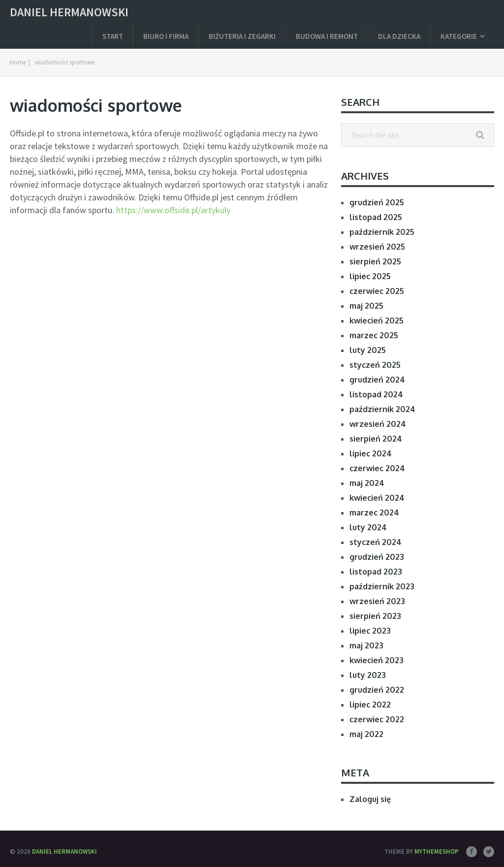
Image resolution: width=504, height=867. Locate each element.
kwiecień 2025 (377, 321)
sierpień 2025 (375, 261)
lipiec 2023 (370, 631)
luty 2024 (368, 527)
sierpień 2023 (375, 616)
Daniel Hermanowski (69, 12)
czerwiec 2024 (377, 468)
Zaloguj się (370, 799)
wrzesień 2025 (377, 247)
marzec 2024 (374, 513)
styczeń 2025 (375, 365)
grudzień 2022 (377, 690)
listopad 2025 (376, 217)
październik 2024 (382, 409)
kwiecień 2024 (377, 498)
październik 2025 (382, 232)
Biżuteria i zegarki (242, 36)
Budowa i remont (327, 36)
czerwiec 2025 (377, 291)
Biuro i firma (166, 36)
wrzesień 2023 (377, 601)
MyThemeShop (437, 851)
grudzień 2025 (377, 202)
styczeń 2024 (376, 542)
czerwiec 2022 (377, 719)
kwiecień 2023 (377, 660)
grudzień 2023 (377, 557)
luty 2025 (368, 350)
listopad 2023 (376, 572)
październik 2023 (382, 586)
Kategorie (459, 36)
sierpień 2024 (376, 439)
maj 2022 (366, 734)
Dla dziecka (399, 36)
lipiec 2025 (370, 276)
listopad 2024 (376, 394)
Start (113, 36)
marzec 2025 (374, 335)
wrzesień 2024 (378, 424)
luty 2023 (368, 675)
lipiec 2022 (370, 705)
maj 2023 (366, 645)
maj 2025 (366, 306)
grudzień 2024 (377, 380)
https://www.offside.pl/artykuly (173, 210)
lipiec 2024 (371, 453)
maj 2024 (367, 483)
